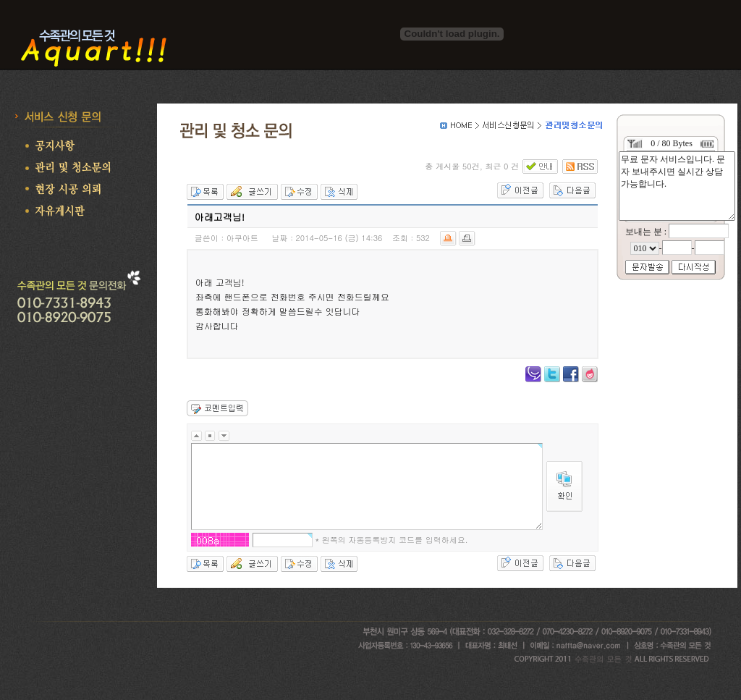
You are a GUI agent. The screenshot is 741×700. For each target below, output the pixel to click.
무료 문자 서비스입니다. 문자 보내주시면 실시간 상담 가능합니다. (677, 186)
